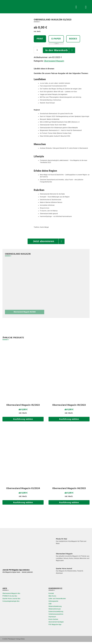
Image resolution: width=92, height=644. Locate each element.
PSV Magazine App (55, 627)
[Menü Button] (86, 7)
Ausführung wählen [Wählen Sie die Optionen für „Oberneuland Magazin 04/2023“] (69, 504)
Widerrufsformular (55, 611)
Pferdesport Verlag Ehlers (16, 641)
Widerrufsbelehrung (55, 608)
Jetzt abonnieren (44, 242)
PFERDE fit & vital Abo (10, 598)
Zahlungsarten (53, 603)
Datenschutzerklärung (56, 614)
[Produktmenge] (38, 50)
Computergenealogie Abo (11, 603)
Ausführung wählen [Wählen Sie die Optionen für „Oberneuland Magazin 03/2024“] (23, 504)
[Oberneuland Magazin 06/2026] (25, 287)
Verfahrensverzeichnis (56, 616)
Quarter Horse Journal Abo (11, 601)
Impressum (52, 619)
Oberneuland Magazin (54, 61)
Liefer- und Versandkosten (57, 601)
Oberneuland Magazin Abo (11, 595)
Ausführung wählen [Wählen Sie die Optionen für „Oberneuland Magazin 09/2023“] (69, 420)
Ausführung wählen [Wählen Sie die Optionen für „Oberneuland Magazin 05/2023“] (23, 420)
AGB (50, 606)
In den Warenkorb (57, 50)
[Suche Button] (76, 7)
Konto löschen (53, 621)
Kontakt (51, 595)
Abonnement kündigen (56, 624)
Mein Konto (52, 598)
